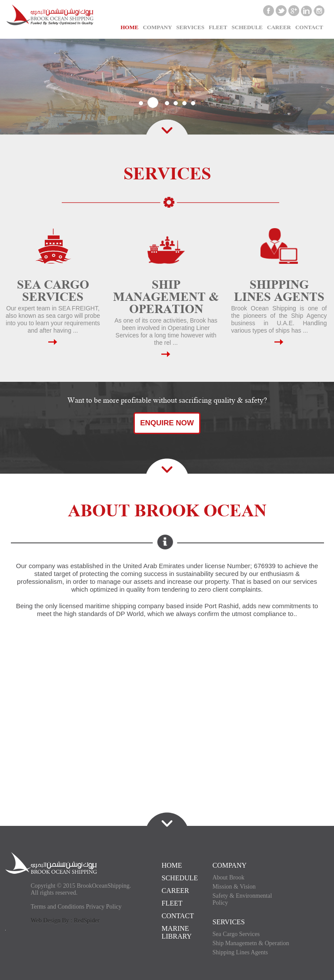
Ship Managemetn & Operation (251, 943)
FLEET (172, 903)
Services (190, 27)
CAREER (279, 27)
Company (157, 27)
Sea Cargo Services (236, 934)
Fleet (218, 27)
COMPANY (230, 865)
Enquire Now (167, 423)
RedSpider (87, 921)
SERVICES (229, 922)
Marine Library (177, 932)
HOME (172, 865)
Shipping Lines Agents (240, 952)
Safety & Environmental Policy (242, 899)
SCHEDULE (247, 27)
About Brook (229, 877)
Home (129, 27)
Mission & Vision (234, 887)
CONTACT (309, 27)
